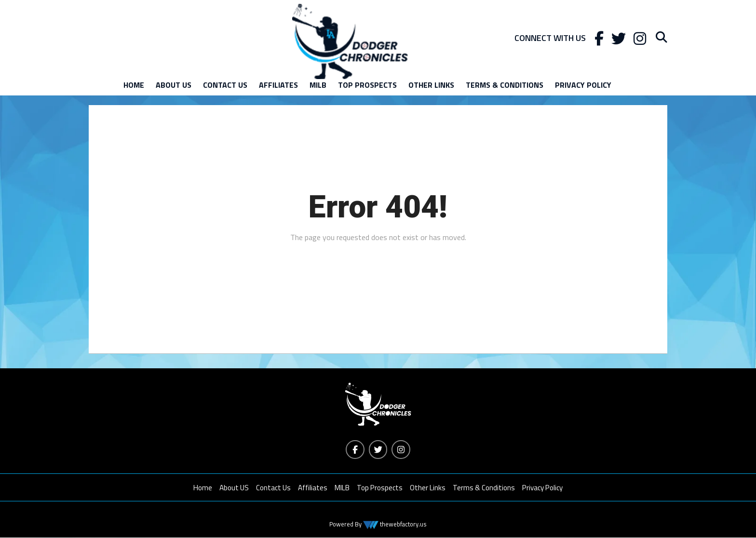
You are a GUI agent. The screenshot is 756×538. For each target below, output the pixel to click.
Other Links (431, 85)
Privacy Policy (583, 85)
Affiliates (278, 85)
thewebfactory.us (403, 525)
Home (134, 85)
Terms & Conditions (505, 85)
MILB (318, 85)
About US (174, 85)
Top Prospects (367, 85)
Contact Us (225, 85)
